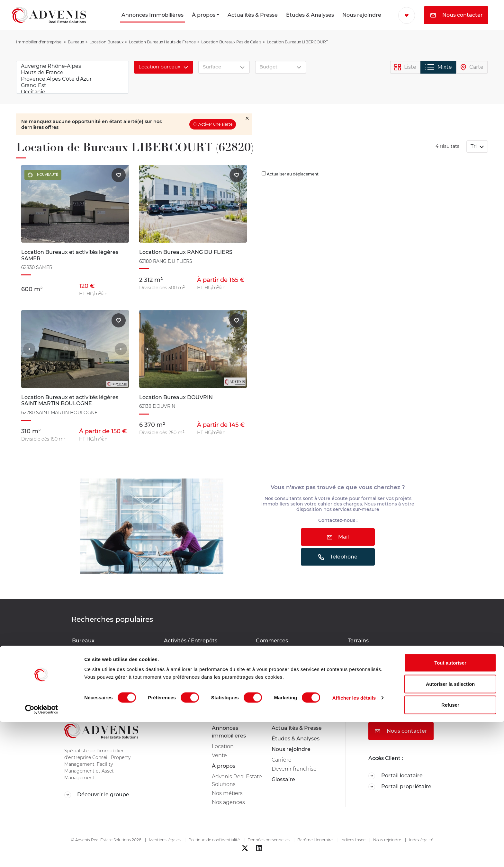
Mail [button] (338, 537)
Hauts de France (72, 73)
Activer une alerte (215, 124)
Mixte (438, 67)
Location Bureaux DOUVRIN (104, 648)
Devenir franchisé (294, 769)
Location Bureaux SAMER (101, 679)
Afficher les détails (354, 843)
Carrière (282, 760)
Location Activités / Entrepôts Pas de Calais (203, 652)
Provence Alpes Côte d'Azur (72, 79)
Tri (474, 146)
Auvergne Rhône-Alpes (72, 66)
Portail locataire (396, 776)
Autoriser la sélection (450, 829)
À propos (204, 15)
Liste (405, 67)
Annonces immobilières (229, 732)
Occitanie (72, 92)
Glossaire (283, 779)
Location (223, 746)
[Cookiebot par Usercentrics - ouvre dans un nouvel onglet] (42, 854)
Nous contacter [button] (457, 15)
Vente (219, 755)
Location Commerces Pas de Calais (296, 648)
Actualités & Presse (253, 15)
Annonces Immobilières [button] (153, 15)
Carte (472, 67)
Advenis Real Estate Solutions (237, 780)
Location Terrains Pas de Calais (383, 648)
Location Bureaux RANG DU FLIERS (113, 657)
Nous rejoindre (362, 15)
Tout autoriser (450, 808)
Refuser (450, 850)
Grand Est (72, 85)
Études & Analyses (310, 15)
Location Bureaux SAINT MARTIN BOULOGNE (109, 668)
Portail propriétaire (400, 787)
